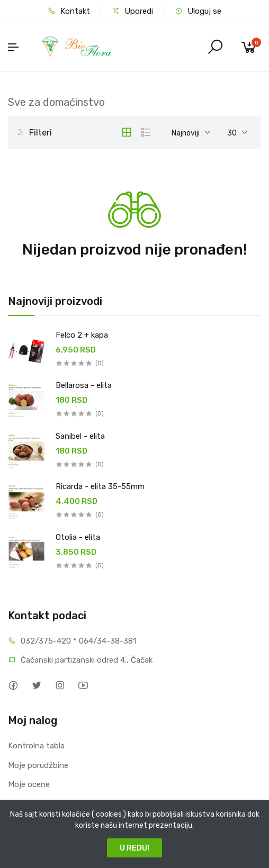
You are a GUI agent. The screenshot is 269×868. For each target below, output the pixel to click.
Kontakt (69, 11)
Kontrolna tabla (36, 746)
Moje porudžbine (38, 765)
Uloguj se (198, 11)
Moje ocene (29, 784)
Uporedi (132, 11)
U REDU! (134, 848)
